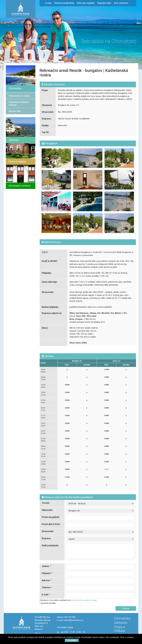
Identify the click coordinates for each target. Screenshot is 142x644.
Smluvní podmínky (64, 3)
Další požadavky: (50, 545)
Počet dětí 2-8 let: (51, 524)
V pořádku (72, 640)
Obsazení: (47, 105)
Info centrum (121, 3)
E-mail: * (46, 595)
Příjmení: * (47, 573)
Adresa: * (47, 580)
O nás (48, 3)
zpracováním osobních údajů (84, 600)
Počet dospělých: (51, 517)
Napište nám (104, 3)
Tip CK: (45, 132)
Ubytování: (47, 510)
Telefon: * (47, 587)
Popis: (45, 90)
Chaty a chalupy (119, 629)
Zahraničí (121, 623)
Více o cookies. (127, 637)
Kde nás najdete (86, 3)
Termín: (46, 503)
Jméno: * (46, 566)
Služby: (45, 125)
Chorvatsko (122, 618)
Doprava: (46, 119)
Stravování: (48, 112)
